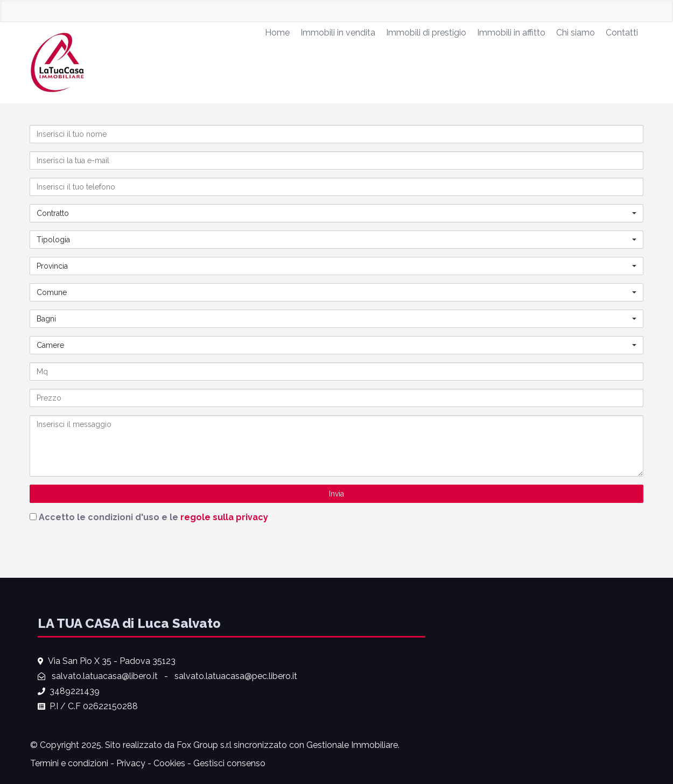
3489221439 (75, 691)
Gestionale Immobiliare (352, 745)
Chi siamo (576, 33)
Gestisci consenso (229, 763)
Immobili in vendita (338, 33)
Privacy (131, 763)
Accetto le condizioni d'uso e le (153, 517)
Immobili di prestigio (426, 33)
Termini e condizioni (69, 763)
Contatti (622, 33)
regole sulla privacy (224, 517)
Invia (336, 494)
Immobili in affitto (511, 33)
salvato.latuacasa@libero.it (105, 676)
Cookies (169, 763)
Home (277, 33)
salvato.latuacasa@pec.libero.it (236, 676)
